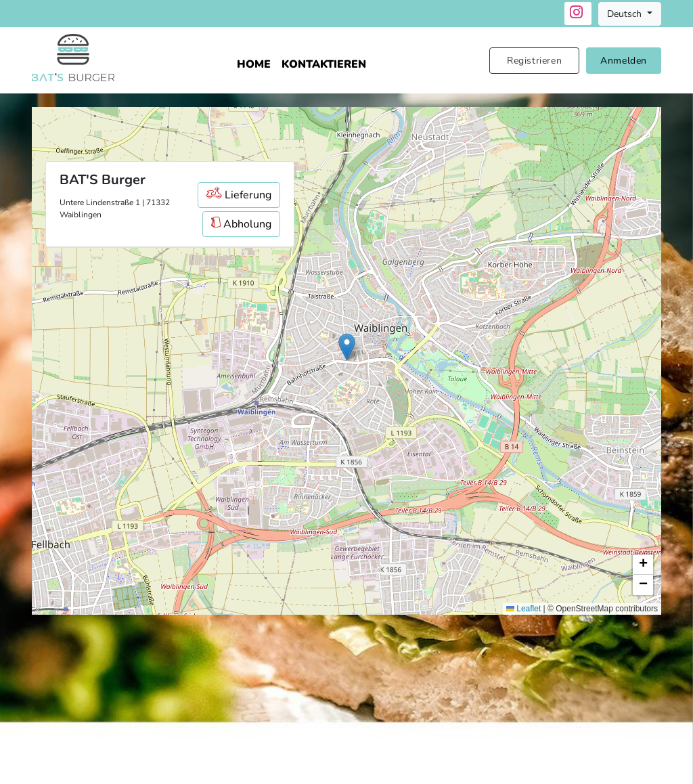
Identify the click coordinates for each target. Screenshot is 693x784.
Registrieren (534, 61)
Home (254, 64)
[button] (347, 347)
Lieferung (239, 195)
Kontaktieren (324, 64)
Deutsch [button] (626, 14)
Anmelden (624, 61)
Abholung (241, 224)
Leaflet (523, 609)
